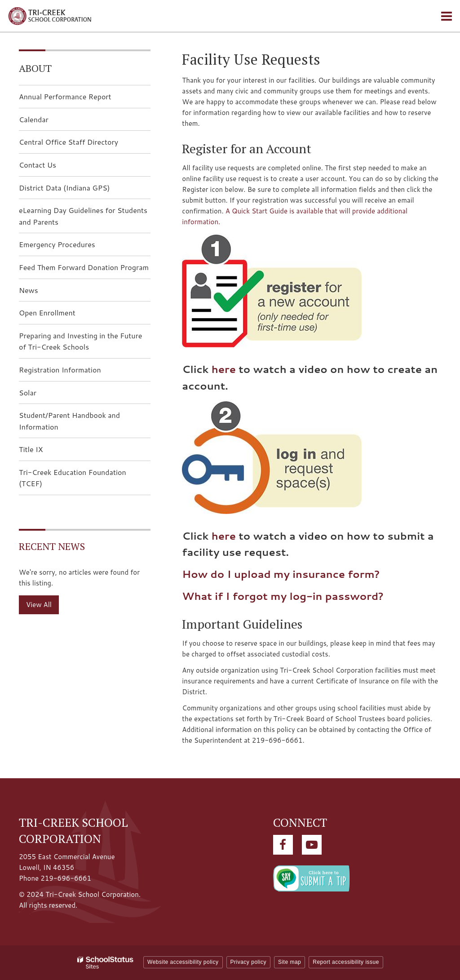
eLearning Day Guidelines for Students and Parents (83, 216)
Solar (28, 392)
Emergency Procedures (57, 244)
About (35, 68)
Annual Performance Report (65, 96)
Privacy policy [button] (248, 962)
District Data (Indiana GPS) (79, 190)
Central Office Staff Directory (69, 142)
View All (39, 605)
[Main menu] (447, 16)
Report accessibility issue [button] (346, 962)
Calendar (34, 119)
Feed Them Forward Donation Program (84, 267)
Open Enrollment (47, 313)
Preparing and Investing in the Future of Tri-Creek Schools (80, 341)
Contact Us (38, 165)
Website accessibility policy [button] (183, 962)
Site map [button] (290, 962)
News (29, 290)
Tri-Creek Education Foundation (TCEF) (73, 481)
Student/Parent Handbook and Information (69, 421)
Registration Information (60, 370)
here (224, 369)
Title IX (31, 449)
